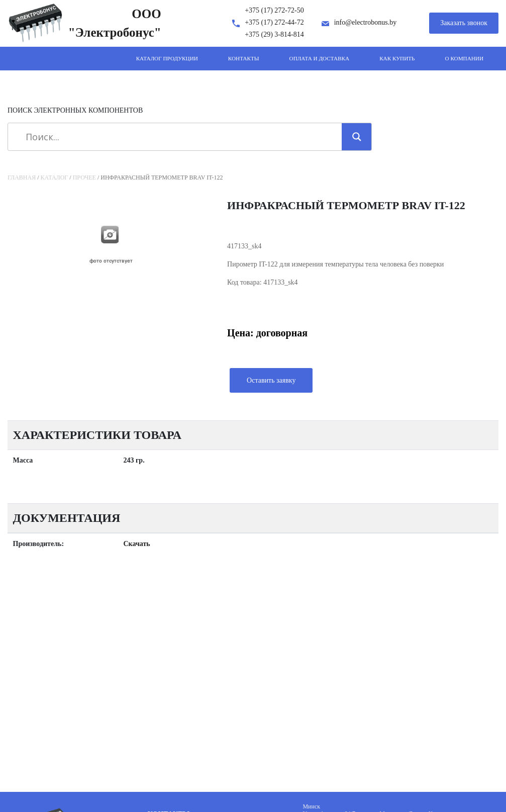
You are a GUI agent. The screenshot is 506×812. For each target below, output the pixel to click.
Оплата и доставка (320, 58)
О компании (464, 58)
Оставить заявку (271, 380)
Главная (22, 177)
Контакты (244, 58)
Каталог (55, 177)
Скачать (137, 544)
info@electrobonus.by (365, 22)
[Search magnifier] (357, 137)
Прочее (84, 177)
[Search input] (178, 137)
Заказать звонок (464, 23)
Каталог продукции (167, 58)
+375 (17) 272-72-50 (274, 10)
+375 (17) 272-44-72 (274, 22)
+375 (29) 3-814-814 (274, 34)
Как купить (397, 58)
